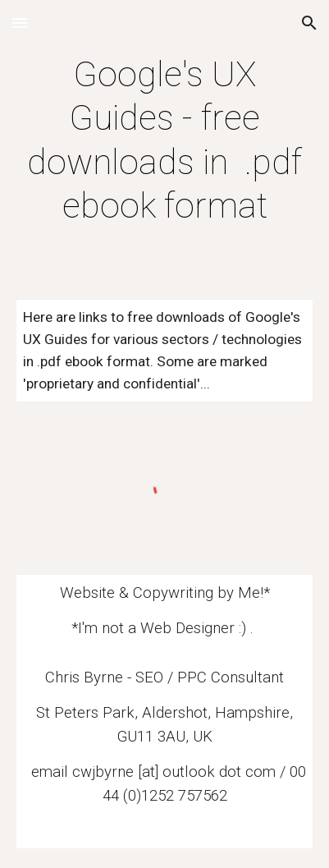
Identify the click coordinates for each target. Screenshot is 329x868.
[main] (165, 140)
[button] (20, 23)
